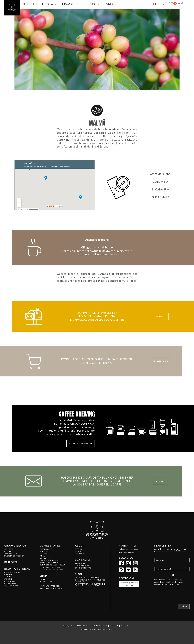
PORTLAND (45, 551)
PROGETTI (29, 4)
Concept (9, 549)
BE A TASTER (80, 551)
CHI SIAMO (67, 4)
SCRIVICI (160, 481)
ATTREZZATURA (46, 582)
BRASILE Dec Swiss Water (51, 563)
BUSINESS (109, 4)
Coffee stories (50, 546)
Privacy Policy (126, 626)
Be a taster (83, 560)
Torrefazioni (11, 554)
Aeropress (9, 577)
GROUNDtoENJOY (15, 546)
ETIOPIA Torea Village (50, 567)
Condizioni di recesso (106, 629)
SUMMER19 (45, 558)
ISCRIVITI (161, 316)
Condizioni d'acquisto (88, 629)
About (80, 546)
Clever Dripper (12, 584)
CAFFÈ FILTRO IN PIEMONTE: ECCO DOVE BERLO (90, 581)
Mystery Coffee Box (14, 556)
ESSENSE (79, 549)
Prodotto (9, 551)
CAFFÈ (43, 579)
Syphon (8, 579)
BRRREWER (11, 562)
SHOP (93, 4)
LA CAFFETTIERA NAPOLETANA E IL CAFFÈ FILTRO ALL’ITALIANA (90, 585)
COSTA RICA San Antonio (51, 570)
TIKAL (42, 556)
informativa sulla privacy (171, 580)
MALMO (43, 554)
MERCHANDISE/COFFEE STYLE (53, 588)
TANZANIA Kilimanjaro (50, 560)
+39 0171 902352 (127, 553)
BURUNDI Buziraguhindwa (52, 565)
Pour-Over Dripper (14, 572)
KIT (41, 584)
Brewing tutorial (17, 569)
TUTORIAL (48, 4)
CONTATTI (79, 554)
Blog (78, 574)
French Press (11, 581)
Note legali (114, 626)
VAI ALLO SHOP (160, 361)
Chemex (8, 575)
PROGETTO (80, 563)
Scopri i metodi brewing (81, 444)
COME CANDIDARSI (83, 568)
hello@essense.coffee (129, 549)
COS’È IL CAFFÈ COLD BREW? (88, 578)
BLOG (83, 4)
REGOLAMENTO (82, 566)
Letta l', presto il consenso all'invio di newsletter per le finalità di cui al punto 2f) (170, 582)
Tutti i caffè (46, 549)
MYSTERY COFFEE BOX (50, 586)
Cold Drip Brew (12, 586)
